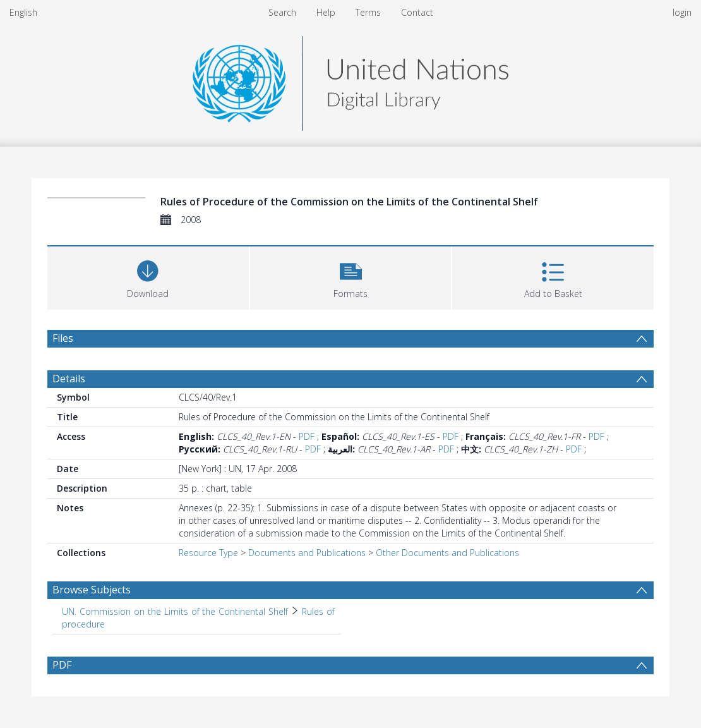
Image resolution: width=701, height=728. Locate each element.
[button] (351, 276)
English (23, 12)
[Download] (148, 276)
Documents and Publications (307, 553)
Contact (417, 12)
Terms (368, 12)
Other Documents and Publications (447, 553)
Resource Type (208, 553)
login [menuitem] (682, 12)
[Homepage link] (350, 80)
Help (326, 12)
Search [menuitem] (282, 12)
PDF (307, 436)
